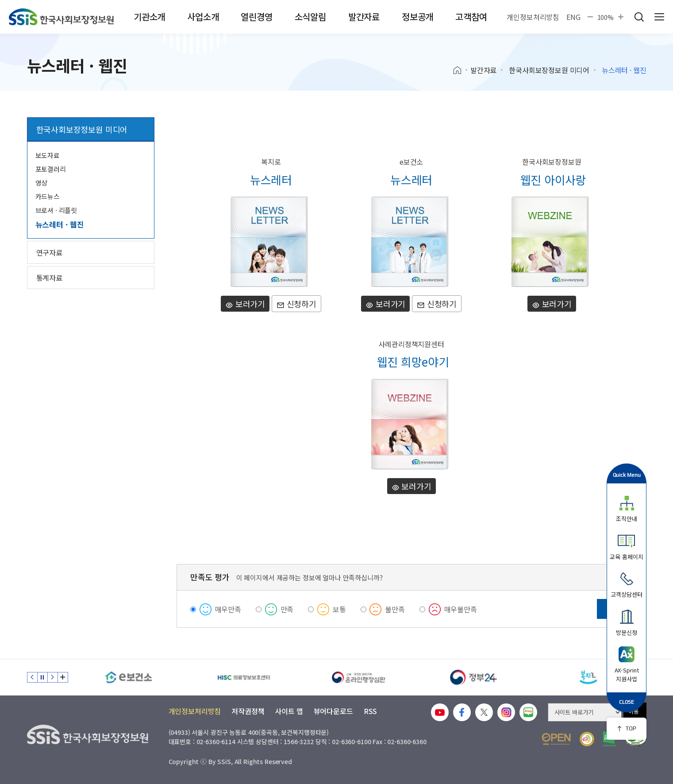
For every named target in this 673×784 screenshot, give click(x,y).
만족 (287, 609)
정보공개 (417, 17)
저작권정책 (248, 711)
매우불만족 (461, 609)
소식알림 (310, 17)
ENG (573, 17)
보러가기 (245, 304)
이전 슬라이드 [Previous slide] (32, 677)
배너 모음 (63, 677)
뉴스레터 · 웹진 (60, 224)
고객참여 (471, 17)
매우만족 (228, 609)
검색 (639, 17)
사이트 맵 (289, 711)
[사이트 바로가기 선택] (585, 712)
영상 (42, 183)
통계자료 (49, 278)
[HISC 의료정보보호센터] (244, 677)
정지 (42, 677)
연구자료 (49, 252)
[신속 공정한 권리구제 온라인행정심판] (359, 677)
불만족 (395, 609)
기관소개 (149, 17)
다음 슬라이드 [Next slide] (53, 677)
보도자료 (48, 155)
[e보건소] (129, 677)
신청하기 (296, 304)
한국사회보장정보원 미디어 (549, 70)
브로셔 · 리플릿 (56, 210)
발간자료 (364, 17)
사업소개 (203, 17)
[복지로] (589, 677)
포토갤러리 (51, 169)
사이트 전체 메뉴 (659, 17)
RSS (371, 711)
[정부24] (474, 677)
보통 (339, 609)
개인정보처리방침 (533, 17)
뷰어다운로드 (333, 711)
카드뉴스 (48, 196)
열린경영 (256, 17)
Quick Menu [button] (627, 475)
